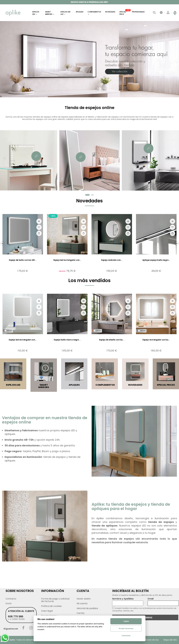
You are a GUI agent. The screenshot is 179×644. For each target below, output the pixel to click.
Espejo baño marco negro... (67, 340)
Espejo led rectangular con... (67, 260)
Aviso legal (47, 611)
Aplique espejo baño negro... (156, 260)
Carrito (81, 613)
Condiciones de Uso (149, 640)
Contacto (11, 599)
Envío (9, 603)
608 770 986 (16, 616)
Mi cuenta (82, 603)
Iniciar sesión (84, 599)
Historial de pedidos (87, 608)
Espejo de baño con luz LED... (23, 260)
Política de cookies (51, 606)
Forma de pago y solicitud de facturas (55, 600)
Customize (126, 636)
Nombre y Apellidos (128, 601)
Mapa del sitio (170, 640)
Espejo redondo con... (112, 260)
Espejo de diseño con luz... (112, 340)
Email (163, 601)
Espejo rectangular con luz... (156, 340)
